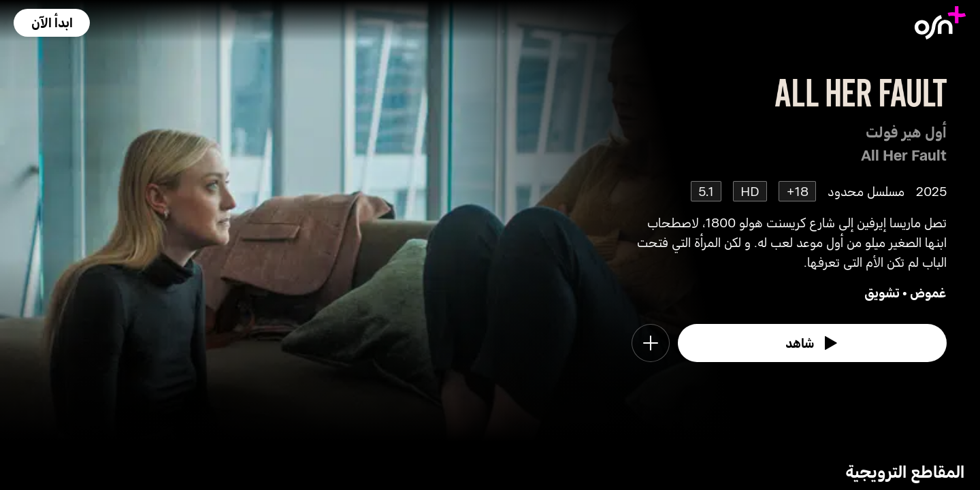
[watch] (813, 343)
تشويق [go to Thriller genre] (882, 292)
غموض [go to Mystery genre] (928, 292)
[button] (52, 23)
